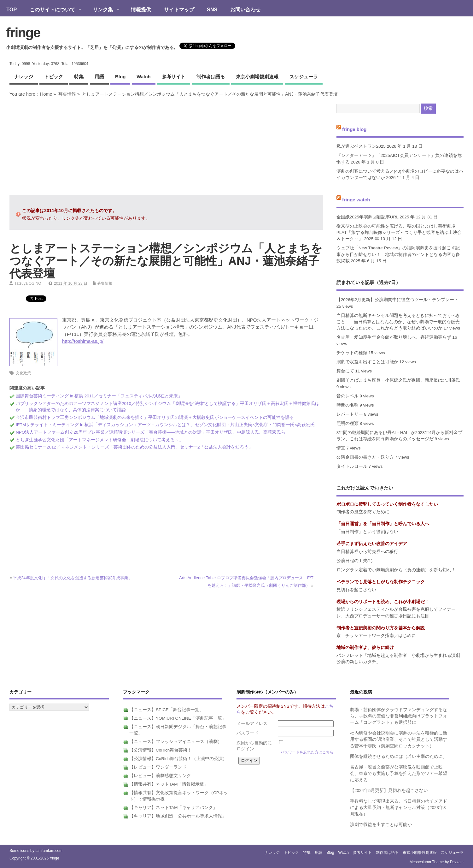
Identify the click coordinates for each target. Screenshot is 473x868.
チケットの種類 (352, 353)
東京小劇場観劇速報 (257, 77)
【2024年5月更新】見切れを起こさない (389, 791)
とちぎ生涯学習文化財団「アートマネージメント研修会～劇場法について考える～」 (100, 440)
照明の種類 (347, 423)
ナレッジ (24, 77)
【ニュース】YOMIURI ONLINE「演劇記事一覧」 (178, 718)
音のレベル (347, 396)
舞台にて (345, 371)
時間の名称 (347, 405)
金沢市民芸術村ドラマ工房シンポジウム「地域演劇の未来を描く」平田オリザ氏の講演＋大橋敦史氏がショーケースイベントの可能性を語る (155, 417)
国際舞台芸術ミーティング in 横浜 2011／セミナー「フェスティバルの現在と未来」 (99, 396)
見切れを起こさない (356, 590)
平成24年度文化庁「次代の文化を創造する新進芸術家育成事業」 (73, 578)
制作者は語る (211, 77)
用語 (99, 77)
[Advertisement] (166, 146)
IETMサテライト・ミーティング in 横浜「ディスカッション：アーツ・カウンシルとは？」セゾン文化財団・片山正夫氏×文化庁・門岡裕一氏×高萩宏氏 (165, 425)
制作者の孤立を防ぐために (363, 512)
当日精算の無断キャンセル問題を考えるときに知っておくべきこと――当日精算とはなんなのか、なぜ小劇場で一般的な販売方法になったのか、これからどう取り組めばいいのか (398, 322)
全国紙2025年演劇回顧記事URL (368, 217)
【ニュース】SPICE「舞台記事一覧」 (167, 710)
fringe (23, 33)
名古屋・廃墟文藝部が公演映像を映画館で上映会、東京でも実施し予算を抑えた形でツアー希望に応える (399, 774)
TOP (12, 9)
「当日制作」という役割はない (367, 532)
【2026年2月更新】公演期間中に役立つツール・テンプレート (398, 300)
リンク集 (103, 10)
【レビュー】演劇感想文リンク (160, 776)
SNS (212, 9)
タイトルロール (352, 466)
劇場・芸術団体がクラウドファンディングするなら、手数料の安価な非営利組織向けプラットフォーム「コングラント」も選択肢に (399, 716)
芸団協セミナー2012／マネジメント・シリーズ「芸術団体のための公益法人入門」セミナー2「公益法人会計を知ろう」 (134, 447)
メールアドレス (252, 724)
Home (46, 94)
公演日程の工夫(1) (355, 561)
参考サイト (174, 77)
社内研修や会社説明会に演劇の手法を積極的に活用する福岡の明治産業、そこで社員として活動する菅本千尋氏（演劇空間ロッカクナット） (399, 740)
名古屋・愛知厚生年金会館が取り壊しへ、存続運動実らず (394, 337)
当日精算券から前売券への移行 (367, 552)
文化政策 (23, 373)
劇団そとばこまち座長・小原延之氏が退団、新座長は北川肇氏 (398, 380)
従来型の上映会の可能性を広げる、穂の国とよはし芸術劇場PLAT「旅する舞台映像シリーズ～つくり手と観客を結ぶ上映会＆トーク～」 (399, 233)
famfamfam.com (49, 851)
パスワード (248, 733)
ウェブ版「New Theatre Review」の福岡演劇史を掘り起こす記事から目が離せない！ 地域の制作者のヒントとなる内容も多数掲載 (398, 254)
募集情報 (67, 94)
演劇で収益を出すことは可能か (367, 362)
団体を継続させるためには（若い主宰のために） (399, 756)
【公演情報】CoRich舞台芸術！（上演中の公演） (178, 759)
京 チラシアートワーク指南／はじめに (376, 636)
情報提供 (141, 9)
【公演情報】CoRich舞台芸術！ (161, 750)
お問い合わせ (245, 9)
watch (143, 77)
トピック (54, 77)
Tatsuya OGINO (28, 283)
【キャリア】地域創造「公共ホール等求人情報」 (178, 816)
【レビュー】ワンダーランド (158, 767)
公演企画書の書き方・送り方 (365, 457)
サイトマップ (179, 9)
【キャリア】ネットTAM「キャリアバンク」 (173, 808)
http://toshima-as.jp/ (83, 341)
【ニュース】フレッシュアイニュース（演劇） (176, 742)
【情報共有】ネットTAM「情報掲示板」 (169, 784)
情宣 (341, 448)
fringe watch (356, 200)
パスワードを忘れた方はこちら (307, 752)
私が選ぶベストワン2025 (361, 146)
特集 (79, 77)
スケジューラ (304, 77)
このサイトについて (52, 10)
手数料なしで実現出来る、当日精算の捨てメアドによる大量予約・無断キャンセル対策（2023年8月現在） (399, 808)
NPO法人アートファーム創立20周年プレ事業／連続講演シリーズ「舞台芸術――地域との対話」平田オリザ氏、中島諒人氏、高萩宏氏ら (151, 432)
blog (120, 77)
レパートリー (350, 414)
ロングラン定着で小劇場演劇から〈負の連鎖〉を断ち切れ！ (396, 570)
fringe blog (354, 129)
